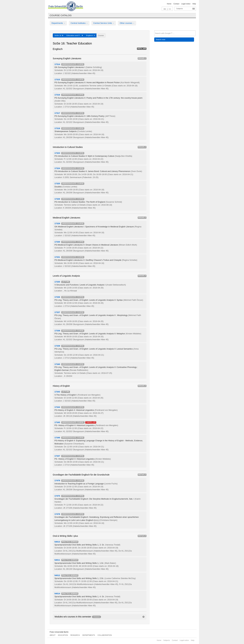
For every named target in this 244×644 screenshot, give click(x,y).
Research (75, 635)
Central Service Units (104, 23)
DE (165, 9)
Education (63, 635)
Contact (176, 4)
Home (169, 4)
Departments (58, 23)
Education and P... (75, 35)
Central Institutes (79, 23)
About (53, 635)
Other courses (127, 23)
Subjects (180, 9)
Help (194, 4)
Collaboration (105, 635)
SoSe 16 (59, 35)
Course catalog (61, 15)
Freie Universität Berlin (59, 632)
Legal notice (186, 4)
